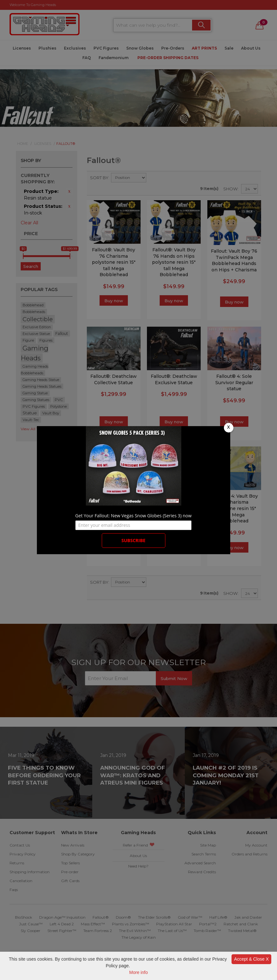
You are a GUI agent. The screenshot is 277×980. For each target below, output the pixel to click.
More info (138, 972)
